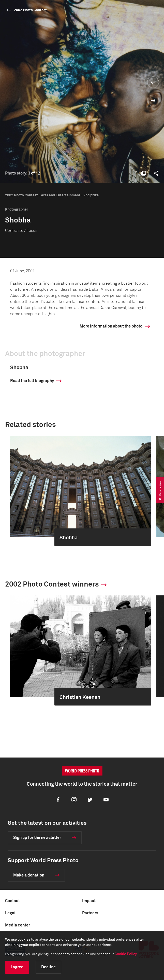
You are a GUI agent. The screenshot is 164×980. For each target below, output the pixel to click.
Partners (90, 913)
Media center (18, 925)
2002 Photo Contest (30, 10)
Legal (10, 913)
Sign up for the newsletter (37, 838)
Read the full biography (32, 381)
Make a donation (29, 875)
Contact (12, 901)
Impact (89, 901)
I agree (17, 967)
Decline (48, 967)
